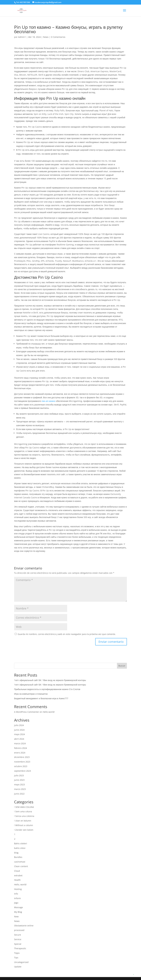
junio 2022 (19, 794)
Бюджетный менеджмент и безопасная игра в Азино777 (41, 698)
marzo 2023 (20, 789)
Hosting (18, 889)
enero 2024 (20, 753)
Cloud (17, 871)
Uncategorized (21, 962)
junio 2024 (19, 730)
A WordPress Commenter (27, 712)
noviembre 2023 (22, 762)
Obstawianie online (24, 926)
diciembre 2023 (22, 757)
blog (16, 853)
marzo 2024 (20, 743)
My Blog (18, 912)
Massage (18, 907)
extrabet (18, 875)
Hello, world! (20, 885)
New (16, 917)
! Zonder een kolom (24, 830)
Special (18, 944)
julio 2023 (19, 775)
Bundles (18, 857)
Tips (16, 958)
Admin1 (22, 37)
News (46, 37)
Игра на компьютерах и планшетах (31, 694)
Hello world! (49, 712)
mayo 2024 (19, 734)
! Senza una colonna (24, 816)
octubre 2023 (21, 766)
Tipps (17, 953)
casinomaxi (20, 862)
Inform (17, 898)
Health (17, 880)
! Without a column (24, 825)
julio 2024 (19, 725)
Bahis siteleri (21, 843)
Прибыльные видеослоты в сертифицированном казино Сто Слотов (47, 689)
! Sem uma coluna (23, 811)
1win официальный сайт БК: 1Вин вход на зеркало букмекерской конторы (50, 680)
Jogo (16, 903)
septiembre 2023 (23, 771)
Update (18, 967)
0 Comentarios (58, 37)
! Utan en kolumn (23, 821)
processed (19, 930)
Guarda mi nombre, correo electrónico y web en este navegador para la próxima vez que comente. (67, 634)
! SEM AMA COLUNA (24, 807)
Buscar (122, 666)
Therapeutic (20, 948)
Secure (18, 935)
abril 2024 (19, 739)
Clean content (21, 866)
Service (18, 939)
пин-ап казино (49, 401)
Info (16, 894)
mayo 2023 (19, 784)
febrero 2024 (21, 748)
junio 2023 (19, 780)
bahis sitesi (20, 848)
